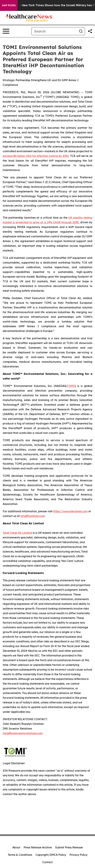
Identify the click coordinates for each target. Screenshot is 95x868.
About (16, 847)
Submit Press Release (69, 847)
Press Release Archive (38, 847)
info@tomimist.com (33, 516)
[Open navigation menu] (6, 31)
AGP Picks (9, 5)
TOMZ (71, 386)
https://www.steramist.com (70, 511)
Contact (47, 862)
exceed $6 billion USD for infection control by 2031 (36, 156)
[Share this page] (90, 31)
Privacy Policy (78, 855)
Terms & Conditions (20, 855)
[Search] (54, 31)
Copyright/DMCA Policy (51, 855)
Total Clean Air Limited (17, 533)
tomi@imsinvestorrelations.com (23, 733)
